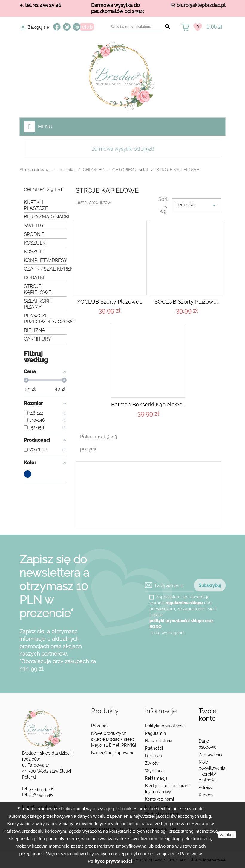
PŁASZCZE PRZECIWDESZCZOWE (45, 319)
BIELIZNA (35, 330)
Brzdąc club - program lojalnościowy (167, 789)
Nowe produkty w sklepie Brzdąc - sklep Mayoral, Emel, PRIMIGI (114, 739)
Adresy (206, 787)
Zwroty (152, 763)
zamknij (227, 835)
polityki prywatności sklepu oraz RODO (181, 624)
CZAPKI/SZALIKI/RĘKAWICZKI (45, 269)
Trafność (197, 205)
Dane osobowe (208, 744)
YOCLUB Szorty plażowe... (110, 302)
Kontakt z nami (159, 799)
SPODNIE (34, 234)
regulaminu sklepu (184, 603)
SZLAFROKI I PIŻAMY (38, 304)
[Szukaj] (136, 27)
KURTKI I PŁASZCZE (36, 205)
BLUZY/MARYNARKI (45, 217)
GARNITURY (37, 339)
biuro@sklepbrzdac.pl (201, 5)
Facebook (57, 27)
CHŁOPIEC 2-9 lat (43, 190)
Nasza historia (159, 741)
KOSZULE (35, 252)
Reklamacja (156, 778)
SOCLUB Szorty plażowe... (187, 302)
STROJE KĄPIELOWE (38, 289)
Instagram (67, 27)
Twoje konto (208, 715)
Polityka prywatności (165, 726)
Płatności (154, 748)
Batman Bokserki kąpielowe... (148, 405)
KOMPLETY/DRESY (45, 260)
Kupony (206, 795)
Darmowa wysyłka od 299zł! (123, 149)
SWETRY (34, 226)
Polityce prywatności (110, 861)
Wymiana (154, 771)
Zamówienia (210, 755)
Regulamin (155, 733)
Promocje (100, 726)
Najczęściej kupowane (113, 753)
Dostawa (153, 756)
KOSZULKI (35, 243)
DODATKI (34, 278)
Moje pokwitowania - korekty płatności (212, 771)
